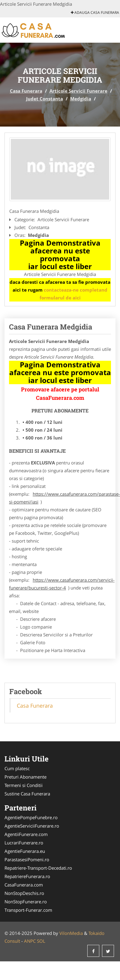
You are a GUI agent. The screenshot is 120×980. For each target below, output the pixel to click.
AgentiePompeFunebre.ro (31, 817)
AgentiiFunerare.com (26, 834)
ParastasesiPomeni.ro (27, 859)
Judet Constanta (45, 99)
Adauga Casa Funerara (95, 12)
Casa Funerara (26, 91)
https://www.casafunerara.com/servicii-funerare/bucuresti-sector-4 (62, 584)
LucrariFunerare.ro (24, 843)
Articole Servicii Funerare (78, 91)
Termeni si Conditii (24, 785)
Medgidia (81, 99)
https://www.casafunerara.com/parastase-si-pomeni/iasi (64, 498)
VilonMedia (71, 933)
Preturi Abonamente (25, 777)
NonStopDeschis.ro (24, 893)
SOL (41, 941)
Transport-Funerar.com (28, 910)
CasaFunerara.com (24, 885)
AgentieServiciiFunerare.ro (32, 826)
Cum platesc (17, 768)
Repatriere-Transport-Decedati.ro (38, 868)
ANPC (30, 941)
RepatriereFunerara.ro (27, 876)
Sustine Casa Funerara (27, 794)
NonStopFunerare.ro (26, 902)
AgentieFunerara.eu (25, 851)
